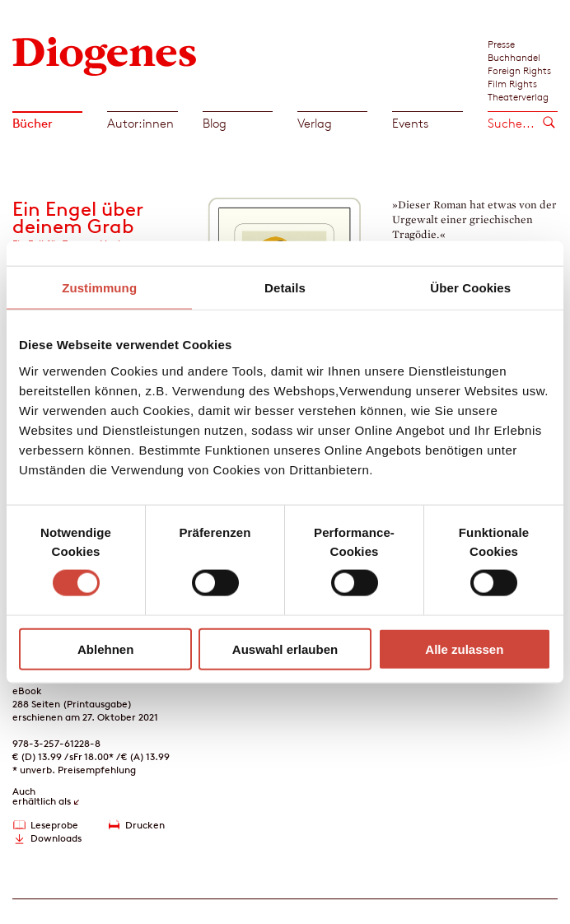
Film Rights (512, 83)
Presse (501, 44)
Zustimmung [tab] (99, 288)
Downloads (56, 838)
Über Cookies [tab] (470, 288)
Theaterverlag (518, 96)
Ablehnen (105, 649)
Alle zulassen (464, 649)
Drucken (145, 825)
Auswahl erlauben (285, 649)
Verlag (315, 123)
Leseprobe (54, 825)
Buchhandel (514, 57)
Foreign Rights (519, 70)
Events (410, 123)
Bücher (33, 123)
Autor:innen (140, 123)
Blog (215, 123)
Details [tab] (285, 288)
